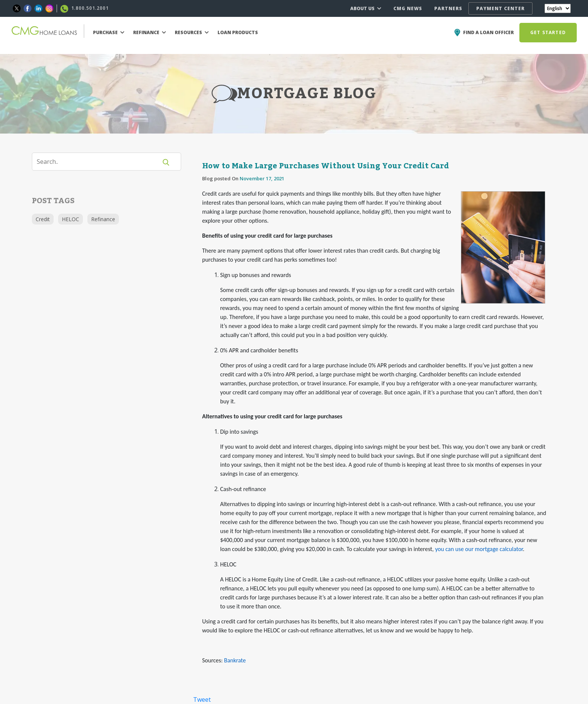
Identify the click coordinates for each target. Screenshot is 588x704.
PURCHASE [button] (109, 32)
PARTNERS (448, 8)
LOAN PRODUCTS (238, 32)
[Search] (99, 162)
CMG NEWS (408, 8)
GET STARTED (548, 32)
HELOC (70, 219)
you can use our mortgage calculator (478, 549)
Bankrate (235, 660)
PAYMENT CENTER (500, 8)
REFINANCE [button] (150, 32)
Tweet (202, 700)
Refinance (103, 219)
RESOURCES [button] (192, 32)
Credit (43, 219)
